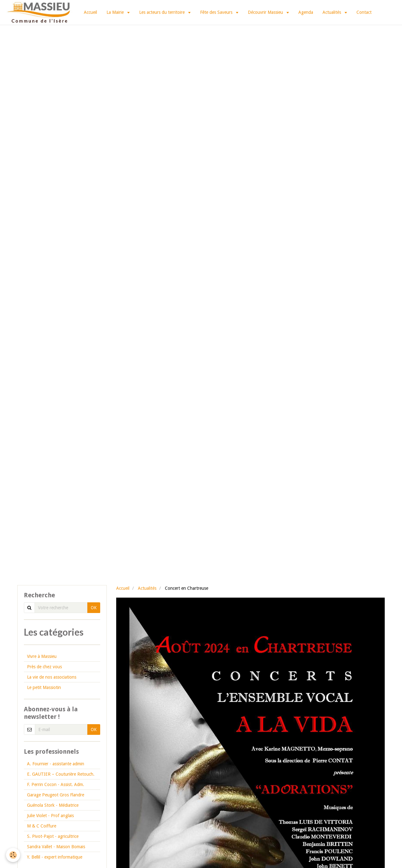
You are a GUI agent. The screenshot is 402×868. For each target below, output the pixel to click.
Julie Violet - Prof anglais (50, 816)
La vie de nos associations (52, 677)
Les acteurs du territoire (163, 12)
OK (94, 608)
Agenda (306, 12)
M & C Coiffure (42, 826)
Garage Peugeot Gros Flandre (56, 795)
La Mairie (116, 12)
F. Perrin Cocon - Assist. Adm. (56, 784)
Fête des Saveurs (217, 12)
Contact (364, 12)
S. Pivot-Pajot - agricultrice (53, 836)
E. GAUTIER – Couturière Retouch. (61, 774)
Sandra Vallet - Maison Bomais (56, 847)
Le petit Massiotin (44, 687)
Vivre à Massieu (42, 656)
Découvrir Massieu (266, 12)
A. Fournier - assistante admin (56, 764)
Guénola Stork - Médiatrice (53, 805)
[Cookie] (13, 855)
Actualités (332, 12)
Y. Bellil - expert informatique (55, 857)
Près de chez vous (44, 667)
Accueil (90, 12)
